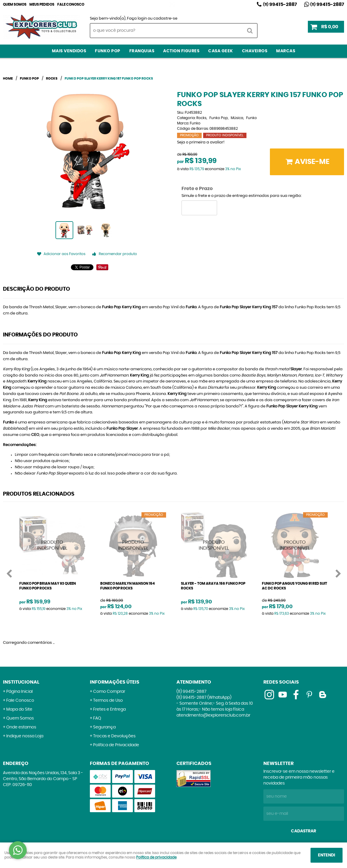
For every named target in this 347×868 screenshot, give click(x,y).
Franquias (142, 51)
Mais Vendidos (69, 51)
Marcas (286, 51)
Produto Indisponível (52, 545)
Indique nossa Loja (25, 736)
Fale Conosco (71, 4)
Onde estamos (21, 727)
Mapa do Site (19, 709)
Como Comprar (109, 692)
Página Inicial (19, 692)
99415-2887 (280, 4)
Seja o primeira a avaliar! (201, 142)
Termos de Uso (108, 701)
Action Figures (181, 51)
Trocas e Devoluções (114, 736)
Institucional (21, 682)
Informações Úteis (115, 682)
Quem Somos (15, 4)
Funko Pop (108, 51)
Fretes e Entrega (109, 709)
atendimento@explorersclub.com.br (213, 715)
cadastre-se (165, 19)
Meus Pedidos (42, 4)
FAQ (97, 718)
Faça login (137, 19)
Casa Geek (221, 51)
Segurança (104, 727)
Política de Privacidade (116, 745)
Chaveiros (255, 51)
